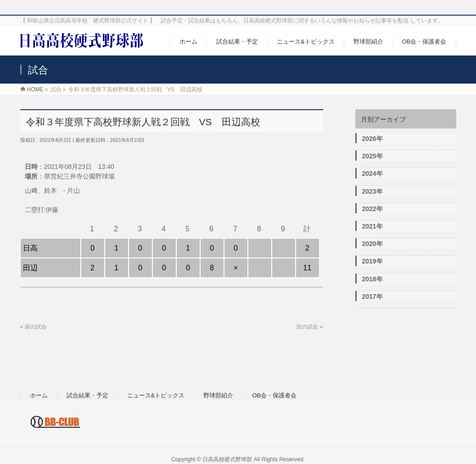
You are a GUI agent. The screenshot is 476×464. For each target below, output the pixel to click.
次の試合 (307, 327)
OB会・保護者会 (274, 395)
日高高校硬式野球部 (227, 459)
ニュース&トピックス (156, 395)
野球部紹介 (218, 395)
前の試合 (36, 327)
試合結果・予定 (87, 395)
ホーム (39, 395)
